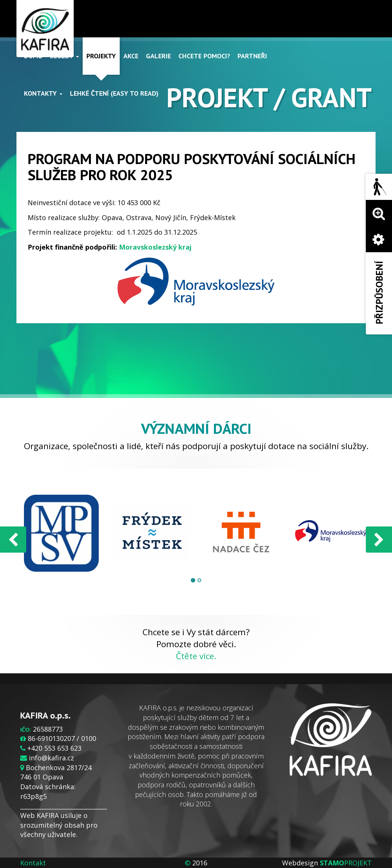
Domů (33, 56)
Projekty (101, 56)
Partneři (252, 56)
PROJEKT (346, 863)
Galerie (158, 56)
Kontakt (33, 863)
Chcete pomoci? (204, 56)
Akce (131, 56)
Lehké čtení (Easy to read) (114, 93)
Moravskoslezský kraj (155, 247)
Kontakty (43, 93)
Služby (64, 56)
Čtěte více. (196, 656)
